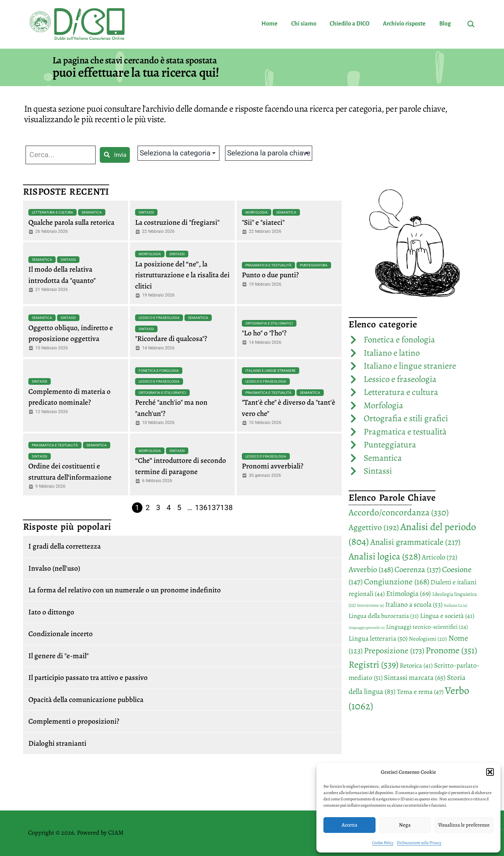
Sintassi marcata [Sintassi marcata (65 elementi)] (415, 677)
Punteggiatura (314, 265)
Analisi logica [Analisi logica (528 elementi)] (384, 556)
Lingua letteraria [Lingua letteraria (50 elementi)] (378, 638)
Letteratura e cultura (52, 212)
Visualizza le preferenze (464, 825)
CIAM (116, 833)
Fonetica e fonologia (159, 371)
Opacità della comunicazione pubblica (86, 700)
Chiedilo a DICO (350, 24)
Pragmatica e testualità (268, 265)
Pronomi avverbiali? (273, 466)
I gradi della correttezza (65, 546)
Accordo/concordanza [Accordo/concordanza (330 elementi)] (399, 512)
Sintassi (146, 212)
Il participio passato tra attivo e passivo (88, 677)
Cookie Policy (383, 843)
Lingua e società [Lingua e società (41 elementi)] (447, 616)
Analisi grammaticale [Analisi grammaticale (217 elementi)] (415, 542)
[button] (490, 772)
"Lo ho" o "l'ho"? (264, 333)
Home (269, 24)
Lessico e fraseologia (159, 318)
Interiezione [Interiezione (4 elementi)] (370, 605)
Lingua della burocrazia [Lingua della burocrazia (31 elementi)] (384, 616)
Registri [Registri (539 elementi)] (373, 664)
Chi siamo (304, 24)
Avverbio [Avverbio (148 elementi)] (371, 569)
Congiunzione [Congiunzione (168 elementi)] (397, 582)
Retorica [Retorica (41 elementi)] (416, 666)
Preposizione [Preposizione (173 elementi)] (394, 650)
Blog (445, 24)
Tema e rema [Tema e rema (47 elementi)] (420, 692)
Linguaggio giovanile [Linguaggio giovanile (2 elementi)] (367, 628)
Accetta (349, 825)
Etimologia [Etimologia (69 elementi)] (408, 593)
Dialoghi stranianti (57, 743)
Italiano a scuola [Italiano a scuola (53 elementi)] (414, 604)
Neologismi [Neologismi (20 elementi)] (428, 639)
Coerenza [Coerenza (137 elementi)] (418, 569)
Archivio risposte (404, 24)
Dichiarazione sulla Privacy (419, 843)
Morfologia (257, 212)
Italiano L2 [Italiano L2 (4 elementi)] (456, 605)
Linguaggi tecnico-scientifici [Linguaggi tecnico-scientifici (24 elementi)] (427, 627)
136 (201, 508)
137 (214, 508)
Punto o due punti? (270, 275)
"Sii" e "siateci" (263, 222)
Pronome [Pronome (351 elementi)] (451, 650)
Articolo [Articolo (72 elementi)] (440, 557)
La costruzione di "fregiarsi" (177, 222)
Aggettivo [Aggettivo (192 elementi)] (374, 527)
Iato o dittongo (51, 612)
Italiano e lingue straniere (271, 371)
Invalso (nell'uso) (54, 568)
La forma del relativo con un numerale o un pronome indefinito (125, 590)
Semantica (92, 212)
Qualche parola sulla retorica (71, 222)
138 (226, 508)
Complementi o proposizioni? (74, 721)
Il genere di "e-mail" (58, 656)
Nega (405, 825)
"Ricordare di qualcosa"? (171, 339)
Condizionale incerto (61, 634)
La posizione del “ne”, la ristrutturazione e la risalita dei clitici (182, 275)
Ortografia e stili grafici (269, 323)
